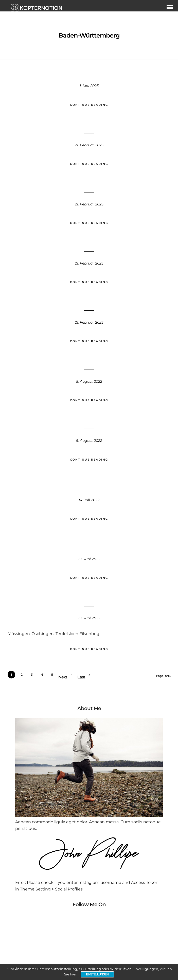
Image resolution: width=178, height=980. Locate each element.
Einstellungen (97, 974)
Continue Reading (89, 105)
